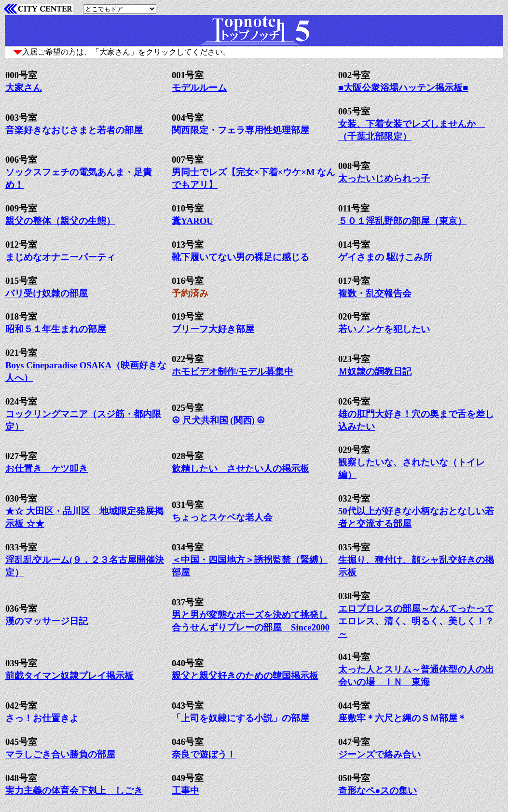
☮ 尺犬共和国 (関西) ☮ (218, 420)
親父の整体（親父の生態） (60, 221)
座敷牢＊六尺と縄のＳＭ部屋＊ (402, 718)
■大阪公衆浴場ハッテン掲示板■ (403, 88)
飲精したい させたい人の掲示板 (240, 469)
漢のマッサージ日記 (47, 621)
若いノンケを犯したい (384, 329)
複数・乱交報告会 (375, 293)
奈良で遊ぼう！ (204, 754)
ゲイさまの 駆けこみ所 (385, 257)
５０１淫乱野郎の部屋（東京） (402, 221)
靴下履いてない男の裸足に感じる (240, 257)
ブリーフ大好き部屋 (213, 329)
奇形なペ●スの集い (378, 791)
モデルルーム (199, 88)
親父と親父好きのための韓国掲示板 (245, 676)
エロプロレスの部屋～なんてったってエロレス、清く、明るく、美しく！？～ (416, 621)
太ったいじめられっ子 (384, 178)
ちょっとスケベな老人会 (222, 517)
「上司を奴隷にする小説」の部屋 (240, 718)
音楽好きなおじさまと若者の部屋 (74, 130)
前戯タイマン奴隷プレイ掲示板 (69, 676)
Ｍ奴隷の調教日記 (375, 371)
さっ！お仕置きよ (42, 718)
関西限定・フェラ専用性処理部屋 (240, 130)
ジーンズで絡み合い (379, 754)
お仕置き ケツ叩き (47, 469)
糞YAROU (192, 221)
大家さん (24, 88)
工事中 (185, 791)
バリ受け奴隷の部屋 (47, 293)
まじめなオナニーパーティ (60, 257)
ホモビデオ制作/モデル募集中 (233, 371)
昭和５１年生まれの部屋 (56, 329)
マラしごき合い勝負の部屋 (60, 754)
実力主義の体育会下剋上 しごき (74, 791)
